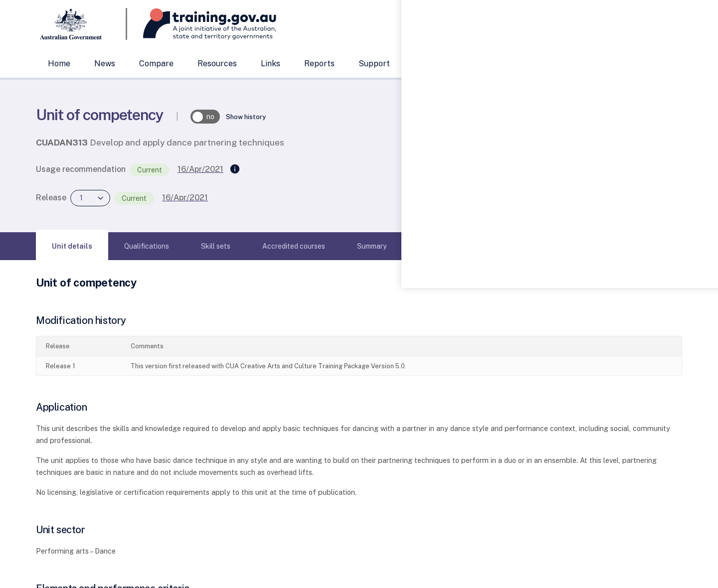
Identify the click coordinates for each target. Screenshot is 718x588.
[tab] (72, 246)
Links (270, 64)
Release (51, 198)
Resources (217, 64)
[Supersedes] (235, 169)
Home (59, 64)
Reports (319, 64)
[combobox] (581, 24)
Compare (156, 64)
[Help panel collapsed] (707, 294)
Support (374, 64)
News (105, 64)
